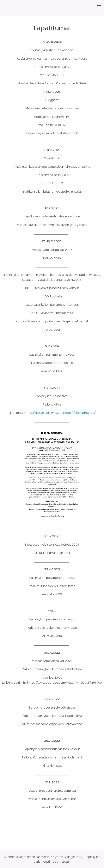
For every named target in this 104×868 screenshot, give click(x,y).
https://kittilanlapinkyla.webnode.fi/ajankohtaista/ (60, 413)
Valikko (99, 5)
